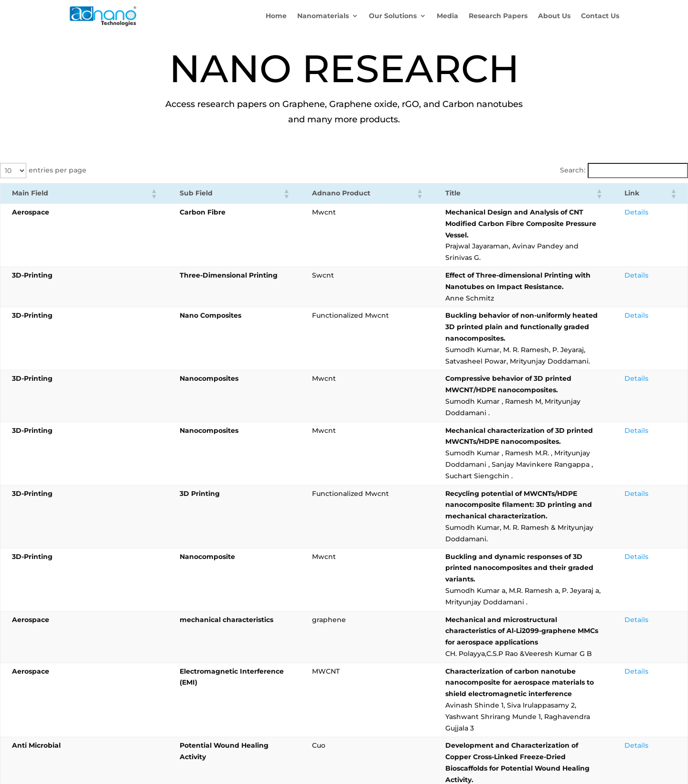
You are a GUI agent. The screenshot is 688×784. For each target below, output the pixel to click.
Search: (573, 170)
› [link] (680, 620)
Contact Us (88, 695)
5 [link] (630, 620)
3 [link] (597, 620)
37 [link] (664, 620)
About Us (85, 683)
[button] (92, 193)
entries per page (58, 170)
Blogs (79, 708)
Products (84, 670)
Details (664, 212)
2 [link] (581, 620)
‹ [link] (548, 620)
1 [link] (565, 620)
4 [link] (614, 620)
